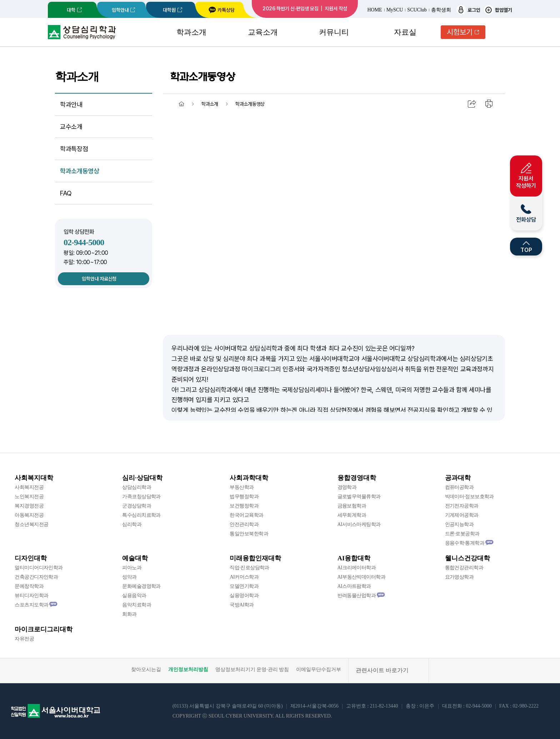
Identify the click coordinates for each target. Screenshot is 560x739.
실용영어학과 (244, 596)
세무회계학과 (352, 515)
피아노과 (132, 568)
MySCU (395, 10)
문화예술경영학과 (141, 586)
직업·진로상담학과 (249, 568)
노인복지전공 (29, 497)
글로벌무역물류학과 (359, 497)
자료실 (405, 32)
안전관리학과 (244, 524)
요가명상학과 (459, 577)
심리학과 (132, 524)
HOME (374, 10)
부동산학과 (242, 487)
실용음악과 (134, 596)
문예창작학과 (29, 586)
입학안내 (120, 10)
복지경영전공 (29, 506)
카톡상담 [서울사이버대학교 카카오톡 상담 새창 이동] (221, 10)
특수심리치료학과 (141, 515)
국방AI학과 (242, 605)
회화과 (129, 614)
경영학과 (347, 487)
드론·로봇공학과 (462, 534)
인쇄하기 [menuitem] (489, 104)
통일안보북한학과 (249, 534)
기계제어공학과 (462, 515)
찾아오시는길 (146, 669)
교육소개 (263, 32)
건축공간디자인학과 (36, 577)
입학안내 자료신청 (99, 279)
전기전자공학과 (462, 506)
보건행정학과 (244, 506)
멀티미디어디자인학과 (39, 568)
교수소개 (71, 127)
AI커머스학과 (244, 577)
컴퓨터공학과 (459, 487)
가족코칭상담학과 (141, 497)
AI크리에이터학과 (357, 568)
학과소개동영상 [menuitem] (250, 104)
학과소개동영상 (79, 171)
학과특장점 (74, 149)
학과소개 (191, 32)
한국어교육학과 (246, 515)
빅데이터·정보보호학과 (469, 497)
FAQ (66, 193)
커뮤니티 (334, 32)
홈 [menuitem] (181, 104)
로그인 (468, 10)
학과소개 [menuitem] (210, 104)
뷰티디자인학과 (31, 596)
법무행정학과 (244, 497)
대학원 (169, 10)
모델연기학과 (244, 586)
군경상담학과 (137, 506)
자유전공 (24, 639)
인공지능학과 (459, 524)
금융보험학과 (352, 506)
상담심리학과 (137, 487)
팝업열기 (498, 10)
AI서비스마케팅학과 (359, 524)
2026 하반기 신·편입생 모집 (291, 9)
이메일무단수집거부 (319, 669)
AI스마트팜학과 (354, 586)
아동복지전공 (29, 515)
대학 (71, 10)
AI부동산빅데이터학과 (362, 577)
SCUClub (417, 10)
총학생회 (441, 10)
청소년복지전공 (31, 524)
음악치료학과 (137, 605)
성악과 (129, 577)
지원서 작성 (336, 9)
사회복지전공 (29, 487)
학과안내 (71, 105)
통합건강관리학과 (464, 568)
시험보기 (460, 32)
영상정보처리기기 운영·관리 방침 (252, 669)
